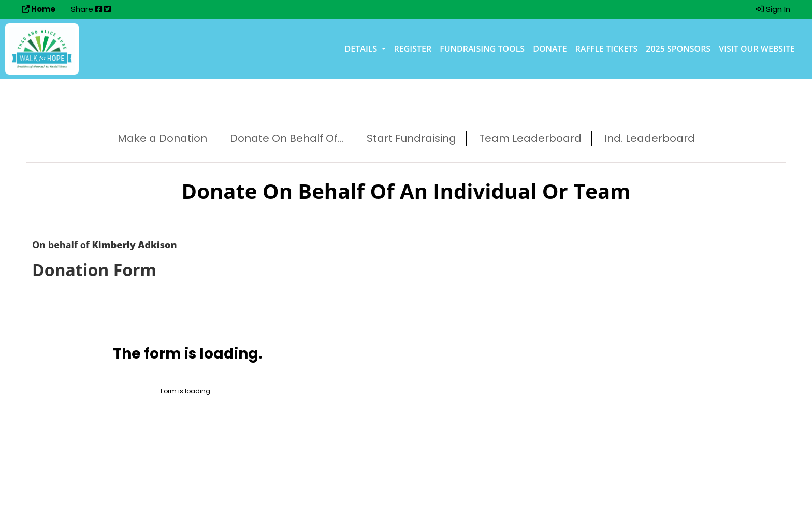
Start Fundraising (411, 138)
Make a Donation (162, 138)
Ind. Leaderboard (650, 138)
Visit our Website (757, 49)
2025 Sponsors (678, 49)
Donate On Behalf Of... (287, 138)
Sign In (773, 9)
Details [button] (362, 49)
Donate (550, 49)
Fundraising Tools (482, 49)
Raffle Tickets (607, 49)
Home (39, 9)
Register (413, 49)
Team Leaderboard (530, 138)
